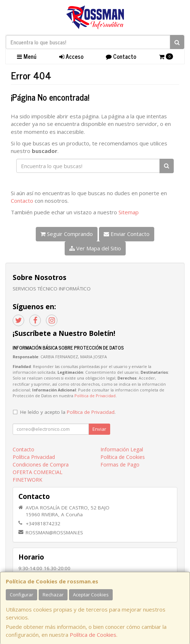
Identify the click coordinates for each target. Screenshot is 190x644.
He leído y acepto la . (68, 412)
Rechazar (53, 595)
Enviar (99, 429)
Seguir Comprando (67, 234)
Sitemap (129, 212)
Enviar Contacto (127, 234)
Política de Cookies (93, 635)
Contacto (121, 56)
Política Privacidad (34, 457)
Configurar (21, 595)
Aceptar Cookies (91, 595)
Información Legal (122, 449)
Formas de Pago (120, 465)
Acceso (71, 56)
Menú (27, 56)
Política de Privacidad (95, 396)
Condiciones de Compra (41, 465)
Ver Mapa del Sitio (95, 248)
